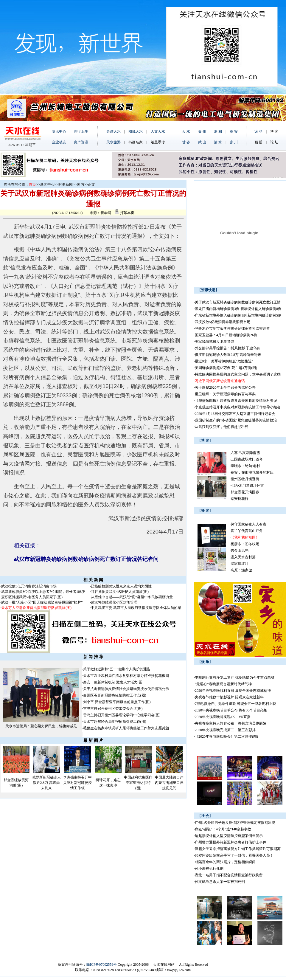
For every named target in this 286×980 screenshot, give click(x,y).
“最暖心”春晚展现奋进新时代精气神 (223, 684)
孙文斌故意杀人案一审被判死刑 (220, 882)
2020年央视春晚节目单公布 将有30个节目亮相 (231, 710)
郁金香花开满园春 (245, 492)
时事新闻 (66, 184)
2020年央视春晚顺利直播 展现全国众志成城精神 (233, 691)
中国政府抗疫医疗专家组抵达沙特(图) (138, 783)
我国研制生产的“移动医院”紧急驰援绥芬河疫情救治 (236, 420)
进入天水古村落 (243, 557)
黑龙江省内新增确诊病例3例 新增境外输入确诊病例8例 (238, 309)
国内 (80, 184)
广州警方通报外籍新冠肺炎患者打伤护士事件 (231, 842)
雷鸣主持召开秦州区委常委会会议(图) (113, 708)
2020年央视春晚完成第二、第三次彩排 (225, 730)
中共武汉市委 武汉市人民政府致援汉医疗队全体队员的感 (136, 608)
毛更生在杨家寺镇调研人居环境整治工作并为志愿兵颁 (126, 728)
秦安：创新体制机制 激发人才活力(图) (113, 682)
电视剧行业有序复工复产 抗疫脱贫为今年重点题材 (235, 677)
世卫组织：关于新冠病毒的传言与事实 (225, 394)
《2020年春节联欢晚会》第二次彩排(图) (226, 736)
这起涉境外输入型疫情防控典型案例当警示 (229, 836)
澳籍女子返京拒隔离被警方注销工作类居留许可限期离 (238, 849)
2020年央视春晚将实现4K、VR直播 (223, 717)
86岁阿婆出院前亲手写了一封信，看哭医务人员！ (234, 855)
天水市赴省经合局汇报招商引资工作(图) (115, 722)
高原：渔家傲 (241, 570)
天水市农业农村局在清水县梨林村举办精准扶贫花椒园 (126, 676)
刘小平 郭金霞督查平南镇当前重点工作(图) (117, 702)
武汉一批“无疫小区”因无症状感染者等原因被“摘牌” (42, 602)
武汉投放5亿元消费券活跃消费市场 (29, 586)
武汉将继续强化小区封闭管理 (114, 602)
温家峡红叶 (240, 564)
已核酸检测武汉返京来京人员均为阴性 (121, 586)
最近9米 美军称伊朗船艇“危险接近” (224, 361)
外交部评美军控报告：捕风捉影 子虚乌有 (227, 348)
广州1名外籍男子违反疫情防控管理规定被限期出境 (235, 823)
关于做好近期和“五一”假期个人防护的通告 (117, 669)
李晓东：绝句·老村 (245, 466)
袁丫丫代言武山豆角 (247, 531)
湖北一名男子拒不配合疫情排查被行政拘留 (229, 875)
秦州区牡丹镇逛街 (245, 479)
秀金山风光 (240, 551)
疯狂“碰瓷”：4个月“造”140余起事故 (223, 829)
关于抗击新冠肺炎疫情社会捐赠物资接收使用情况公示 (126, 689)
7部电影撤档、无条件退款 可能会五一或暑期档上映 (236, 704)
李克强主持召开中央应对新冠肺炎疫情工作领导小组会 (238, 407)
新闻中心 (47, 184)
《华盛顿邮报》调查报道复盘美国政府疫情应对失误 (236, 401)
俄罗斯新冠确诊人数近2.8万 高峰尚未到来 (46, 783)
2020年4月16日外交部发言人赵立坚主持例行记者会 (235, 414)
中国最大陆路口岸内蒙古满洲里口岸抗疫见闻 (169, 783)
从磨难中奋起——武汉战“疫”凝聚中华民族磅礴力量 (132, 597)
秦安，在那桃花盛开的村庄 (252, 472)
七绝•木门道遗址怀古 (247, 486)
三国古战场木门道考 (247, 459)
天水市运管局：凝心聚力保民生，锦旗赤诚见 (41, 726)
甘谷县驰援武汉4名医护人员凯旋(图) (120, 592)
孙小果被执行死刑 (209, 869)
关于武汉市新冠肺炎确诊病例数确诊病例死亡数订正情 (238, 302)
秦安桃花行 (240, 499)
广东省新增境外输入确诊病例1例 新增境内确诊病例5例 (238, 315)
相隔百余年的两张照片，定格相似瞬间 (225, 862)
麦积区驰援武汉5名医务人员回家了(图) (32, 597)
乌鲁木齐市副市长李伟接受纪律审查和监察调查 (232, 328)
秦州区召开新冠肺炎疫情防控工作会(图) (115, 695)
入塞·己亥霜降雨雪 (245, 453)
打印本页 (125, 213)
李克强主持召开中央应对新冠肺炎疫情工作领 (77, 783)
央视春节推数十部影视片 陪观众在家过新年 (229, 697)
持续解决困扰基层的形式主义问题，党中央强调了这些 (238, 374)
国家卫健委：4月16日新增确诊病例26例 (226, 335)
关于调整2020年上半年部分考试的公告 (225, 387)
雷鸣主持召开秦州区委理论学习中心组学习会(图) (122, 715)
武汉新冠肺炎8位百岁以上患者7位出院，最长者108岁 (43, 592)
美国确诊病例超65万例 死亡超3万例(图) (226, 368)
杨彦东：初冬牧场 (245, 544)
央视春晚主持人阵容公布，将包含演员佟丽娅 (231, 723)
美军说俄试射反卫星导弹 (214, 342)
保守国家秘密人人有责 (248, 524)
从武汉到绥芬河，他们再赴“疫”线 (222, 427)
